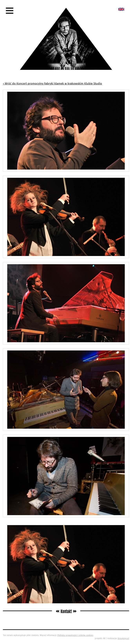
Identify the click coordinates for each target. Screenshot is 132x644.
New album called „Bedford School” (121, 9)
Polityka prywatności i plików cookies (75, 635)
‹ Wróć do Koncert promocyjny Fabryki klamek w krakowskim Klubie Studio (52, 84)
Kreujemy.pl (123, 638)
